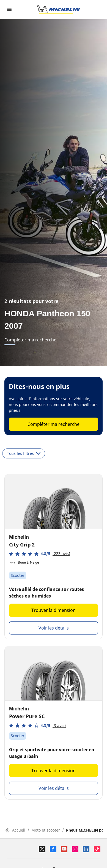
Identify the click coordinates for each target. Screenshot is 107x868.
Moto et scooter (46, 830)
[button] (40, 554)
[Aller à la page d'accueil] (59, 9)
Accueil (15, 830)
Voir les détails (54, 628)
